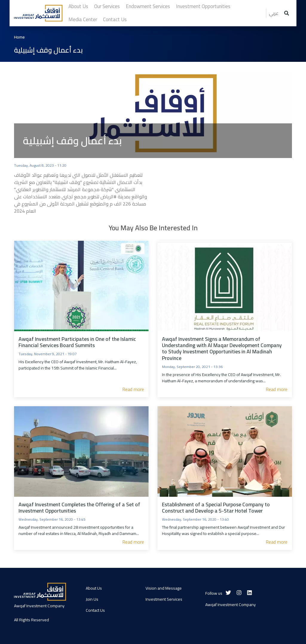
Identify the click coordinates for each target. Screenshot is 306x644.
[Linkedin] (250, 593)
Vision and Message (164, 588)
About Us (94, 588)
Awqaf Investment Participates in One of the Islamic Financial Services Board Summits (77, 342)
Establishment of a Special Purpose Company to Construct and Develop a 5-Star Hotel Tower (216, 507)
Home (19, 37)
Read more (133, 389)
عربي (274, 13)
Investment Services (164, 599)
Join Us (92, 599)
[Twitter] (228, 593)
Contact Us (95, 610)
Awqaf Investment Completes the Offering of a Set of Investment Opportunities (79, 507)
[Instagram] (239, 593)
